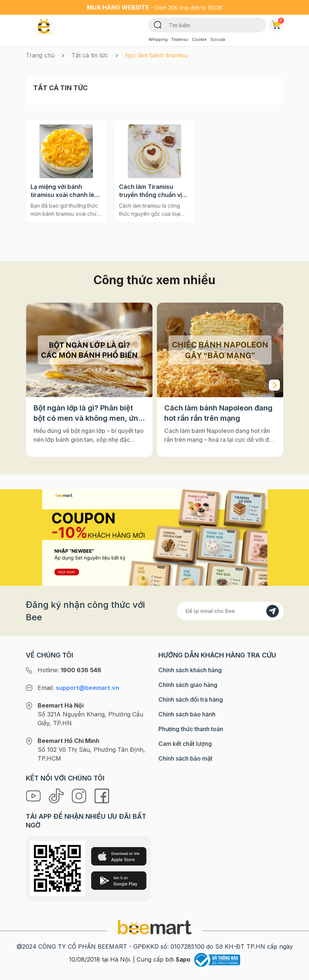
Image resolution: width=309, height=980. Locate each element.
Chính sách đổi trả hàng (191, 699)
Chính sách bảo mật (185, 758)
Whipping (158, 39)
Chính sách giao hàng (188, 685)
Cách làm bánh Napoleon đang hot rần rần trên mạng (218, 413)
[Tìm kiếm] (158, 24)
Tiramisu (180, 39)
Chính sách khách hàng (190, 670)
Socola (218, 39)
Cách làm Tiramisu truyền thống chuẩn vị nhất (150, 191)
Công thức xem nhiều (154, 280)
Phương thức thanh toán (191, 729)
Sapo (183, 959)
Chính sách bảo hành (187, 714)
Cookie (199, 39)
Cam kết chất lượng (185, 744)
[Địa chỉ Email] (230, 611)
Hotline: (69, 670)
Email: (78, 688)
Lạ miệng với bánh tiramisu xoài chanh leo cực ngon (64, 191)
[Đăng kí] (273, 611)
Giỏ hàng (278, 24)
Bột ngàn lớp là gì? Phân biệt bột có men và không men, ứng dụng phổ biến (88, 413)
